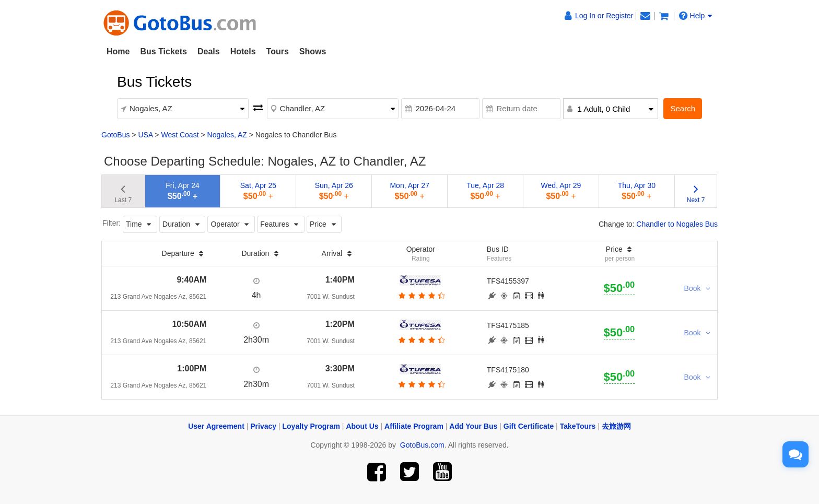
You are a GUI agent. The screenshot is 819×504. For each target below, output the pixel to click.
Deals (209, 51)
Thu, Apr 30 (637, 191)
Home (118, 51)
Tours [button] (278, 51)
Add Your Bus (473, 426)
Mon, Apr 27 (409, 191)
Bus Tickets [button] (163, 51)
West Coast (180, 135)
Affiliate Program (414, 426)
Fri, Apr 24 (183, 191)
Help (696, 16)
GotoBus (115, 135)
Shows (313, 51)
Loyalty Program (311, 426)
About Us (362, 426)
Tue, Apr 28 (485, 191)
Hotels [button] (243, 51)
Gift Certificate (529, 426)
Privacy (263, 426)
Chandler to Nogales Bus (677, 224)
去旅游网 (616, 426)
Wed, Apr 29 (561, 191)
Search (683, 108)
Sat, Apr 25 (258, 191)
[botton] (421, 296)
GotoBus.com (422, 445)
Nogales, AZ (227, 135)
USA (145, 135)
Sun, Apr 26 (334, 191)
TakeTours (578, 426)
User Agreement (216, 426)
